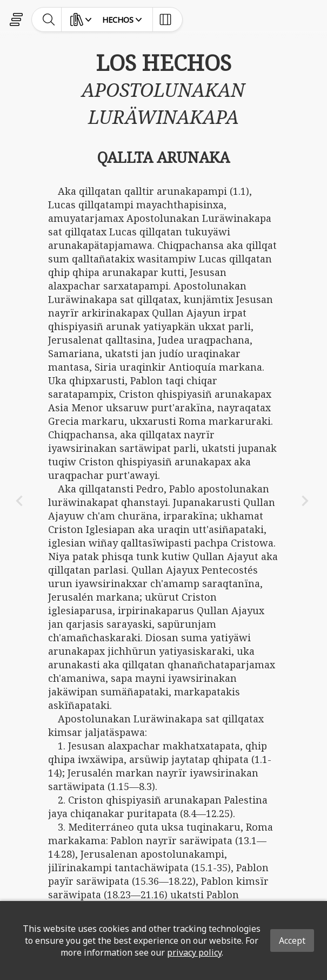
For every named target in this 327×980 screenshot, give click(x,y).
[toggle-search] (49, 19)
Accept (292, 940)
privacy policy (194, 952)
